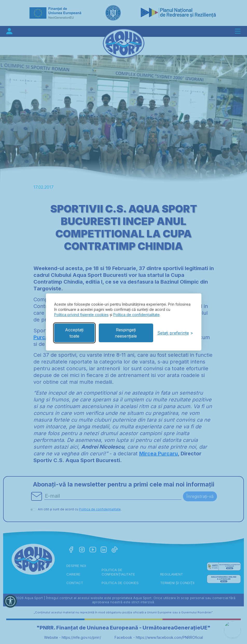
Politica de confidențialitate (136, 315)
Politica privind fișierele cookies (81, 315)
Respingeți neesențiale (126, 333)
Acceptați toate (74, 333)
